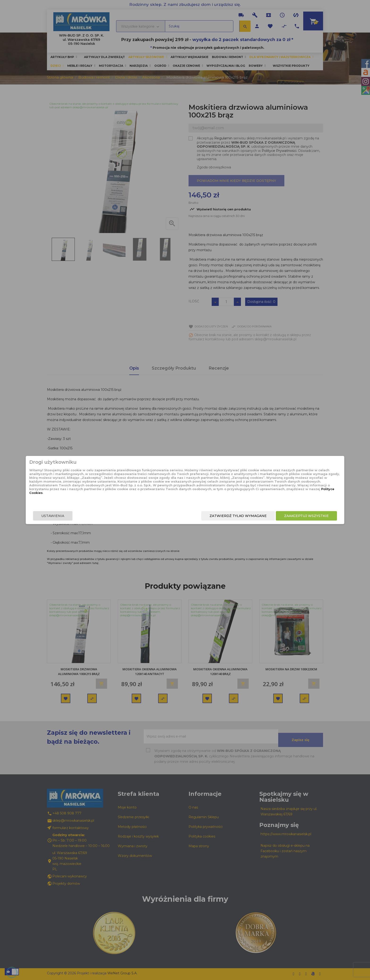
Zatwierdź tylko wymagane (194, 517)
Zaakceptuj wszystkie (262, 517)
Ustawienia (97, 517)
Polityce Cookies (181, 499)
